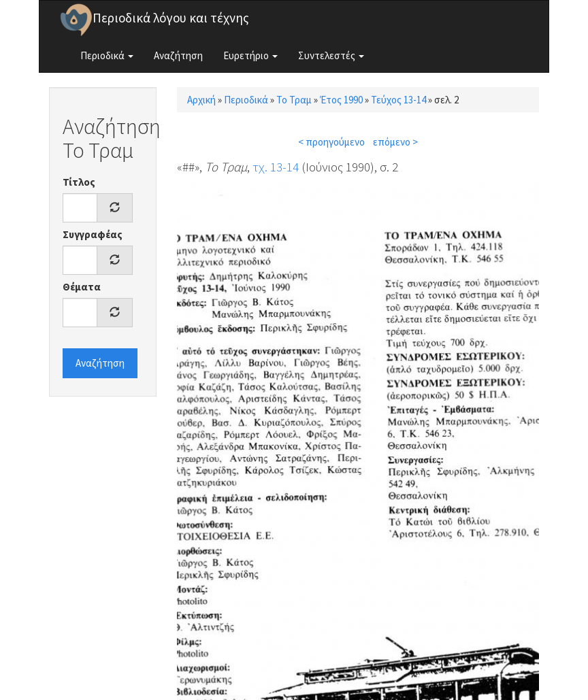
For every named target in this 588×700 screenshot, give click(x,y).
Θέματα (82, 287)
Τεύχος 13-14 (398, 100)
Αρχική (201, 100)
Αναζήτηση (178, 55)
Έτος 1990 (341, 100)
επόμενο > (395, 142)
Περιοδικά (107, 55)
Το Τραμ (294, 100)
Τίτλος (79, 182)
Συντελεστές (331, 55)
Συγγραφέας (93, 234)
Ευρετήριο (250, 55)
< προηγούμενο (331, 142)
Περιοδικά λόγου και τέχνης (171, 18)
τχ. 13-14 (276, 167)
